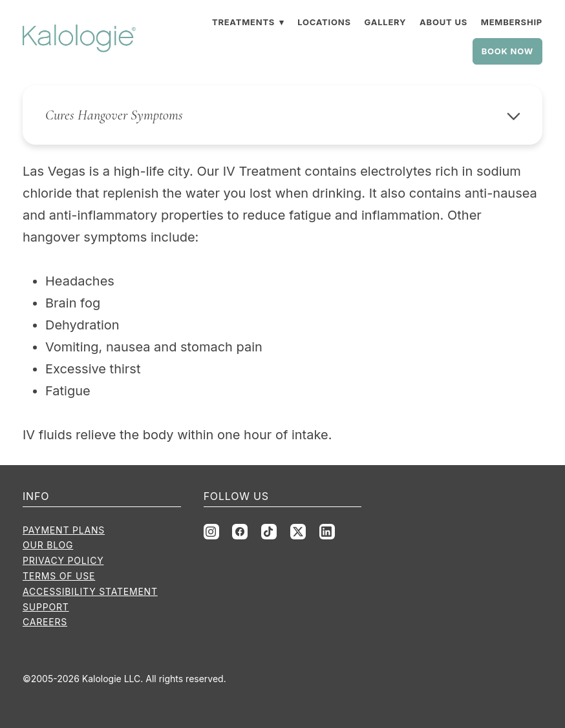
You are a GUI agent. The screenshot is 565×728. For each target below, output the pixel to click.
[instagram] (211, 532)
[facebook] (240, 532)
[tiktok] (269, 532)
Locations (324, 22)
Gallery (386, 22)
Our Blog (48, 545)
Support (46, 607)
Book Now (507, 51)
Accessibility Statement (90, 591)
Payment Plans (64, 530)
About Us (443, 22)
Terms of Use (59, 576)
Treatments (248, 22)
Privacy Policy (63, 560)
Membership (512, 22)
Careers (45, 622)
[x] (298, 532)
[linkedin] (327, 532)
